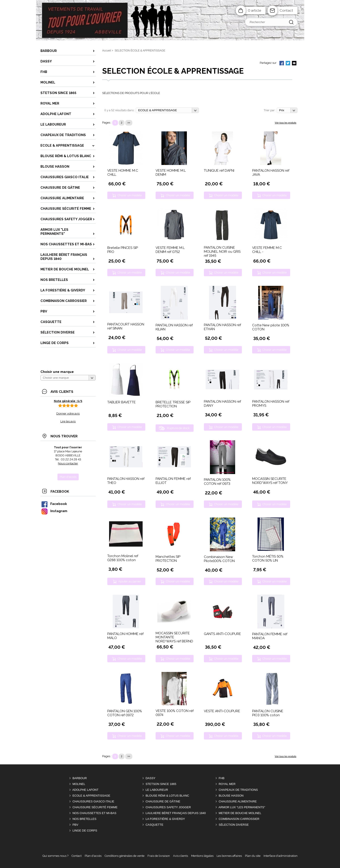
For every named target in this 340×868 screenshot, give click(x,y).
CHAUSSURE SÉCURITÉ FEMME (95, 807)
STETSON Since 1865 (161, 784)
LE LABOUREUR (157, 790)
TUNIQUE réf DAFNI (219, 171)
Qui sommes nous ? (55, 856)
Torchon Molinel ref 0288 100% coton (123, 558)
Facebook (54, 504)
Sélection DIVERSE (234, 825)
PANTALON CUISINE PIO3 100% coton (268, 713)
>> (129, 123)
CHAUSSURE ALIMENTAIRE (238, 801)
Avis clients (181, 856)
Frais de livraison (159, 856)
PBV (75, 825)
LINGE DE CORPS (85, 831)
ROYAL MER (227, 784)
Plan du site (253, 856)
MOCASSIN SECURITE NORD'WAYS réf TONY (270, 481)
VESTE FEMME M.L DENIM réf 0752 (170, 250)
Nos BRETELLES (84, 819)
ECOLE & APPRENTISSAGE (91, 796)
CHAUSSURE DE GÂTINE (163, 801)
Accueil (107, 51)
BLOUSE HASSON (231, 796)
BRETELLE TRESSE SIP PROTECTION (173, 404)
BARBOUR (80, 778)
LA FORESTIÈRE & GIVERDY (165, 819)
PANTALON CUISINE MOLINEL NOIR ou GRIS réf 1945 (222, 252)
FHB (222, 778)
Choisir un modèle (130, 195)
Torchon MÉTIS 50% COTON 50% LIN (268, 558)
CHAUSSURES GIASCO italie (93, 801)
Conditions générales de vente (125, 856)
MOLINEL (79, 784)
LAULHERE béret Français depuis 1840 (176, 813)
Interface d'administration (281, 856)
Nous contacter (68, 463)
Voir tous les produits (285, 123)
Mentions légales (202, 856)
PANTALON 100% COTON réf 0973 (217, 482)
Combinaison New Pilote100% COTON (219, 559)
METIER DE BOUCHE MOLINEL (240, 813)
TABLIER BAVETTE (121, 402)
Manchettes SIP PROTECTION (168, 559)
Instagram (54, 511)
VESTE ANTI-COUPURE (222, 711)
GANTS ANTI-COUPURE (222, 634)
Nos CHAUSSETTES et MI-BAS (94, 813)
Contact (286, 11)
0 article (254, 11)
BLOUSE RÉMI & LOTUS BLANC (167, 796)
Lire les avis (68, 421)
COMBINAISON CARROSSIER (239, 819)
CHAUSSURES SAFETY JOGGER (168, 807)
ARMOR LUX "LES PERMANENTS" (242, 807)
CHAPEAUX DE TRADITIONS (238, 790)
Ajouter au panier (130, 581)
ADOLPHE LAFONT (85, 790)
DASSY (150, 778)
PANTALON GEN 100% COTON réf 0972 (125, 713)
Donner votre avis (68, 414)
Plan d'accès (93, 856)
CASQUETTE (154, 825)
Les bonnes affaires (229, 856)
